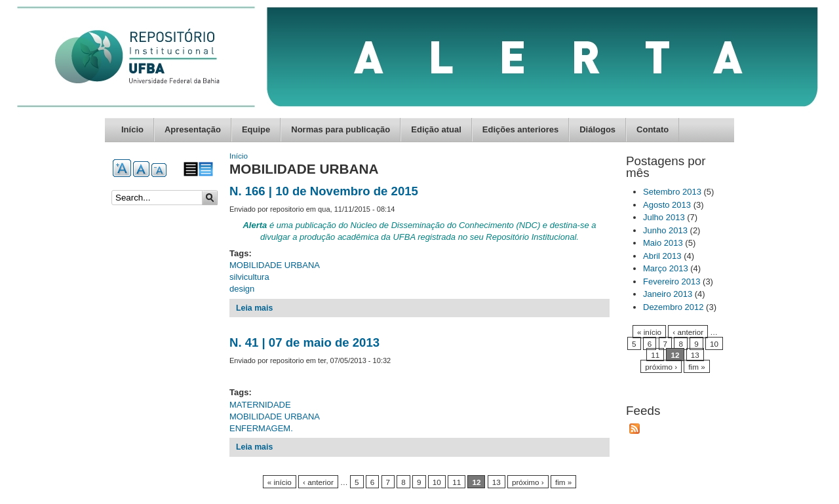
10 (437, 482)
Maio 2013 (663, 243)
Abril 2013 (662, 256)
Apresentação (193, 129)
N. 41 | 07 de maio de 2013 (304, 342)
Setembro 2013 (672, 192)
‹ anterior (318, 482)
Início (132, 129)
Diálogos (597, 129)
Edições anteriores (520, 129)
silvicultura (249, 277)
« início (280, 482)
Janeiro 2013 (668, 294)
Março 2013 (666, 268)
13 (497, 482)
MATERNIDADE (260, 405)
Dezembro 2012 (673, 307)
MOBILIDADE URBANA (275, 265)
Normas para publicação (341, 129)
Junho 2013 (665, 230)
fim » (563, 482)
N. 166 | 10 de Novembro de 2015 (324, 191)
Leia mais (254, 308)
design (242, 289)
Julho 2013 (664, 217)
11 (457, 482)
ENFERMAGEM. (261, 428)
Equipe (256, 129)
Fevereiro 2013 (672, 281)
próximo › (528, 482)
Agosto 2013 (667, 205)
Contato (653, 129)
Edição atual (436, 129)
